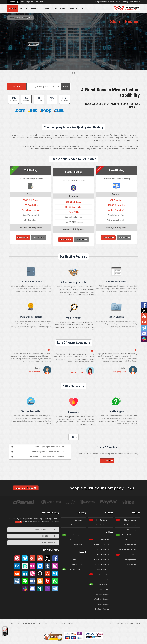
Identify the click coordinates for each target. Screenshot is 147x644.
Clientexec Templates (102, 559)
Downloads (79, 545)
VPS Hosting (132, 530)
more (18, 522)
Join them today (26, 488)
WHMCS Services (103, 594)
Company (46, 8)
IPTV (135, 555)
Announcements (77, 540)
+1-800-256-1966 (48, 536)
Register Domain (103, 520)
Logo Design (105, 584)
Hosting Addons (131, 560)
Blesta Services (104, 604)
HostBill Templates (103, 569)
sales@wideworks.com (45, 529)
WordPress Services (102, 599)
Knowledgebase (77, 569)
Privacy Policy (14, 623)
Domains (73, 8)
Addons (34, 8)
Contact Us (107, 461)
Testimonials (78, 530)
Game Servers (131, 545)
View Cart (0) (27, 2)
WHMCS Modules (103, 574)
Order (13, 8)
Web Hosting (60, 8)
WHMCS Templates (102, 539)
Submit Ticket (78, 564)
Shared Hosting (131, 520)
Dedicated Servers (130, 535)
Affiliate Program (76, 535)
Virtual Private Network (128, 550)
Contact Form (78, 559)
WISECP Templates (103, 564)
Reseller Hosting (131, 525)
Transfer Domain (103, 525)
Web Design (132, 565)
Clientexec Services (103, 609)
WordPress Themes (102, 544)
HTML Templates (103, 549)
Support (23, 8)
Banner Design (104, 589)
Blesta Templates (103, 554)
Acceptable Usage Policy (32, 623)
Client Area (13, 2)
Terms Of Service (51, 623)
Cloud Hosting (131, 540)
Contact (39, 2)
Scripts (107, 579)
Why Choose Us (77, 525)
